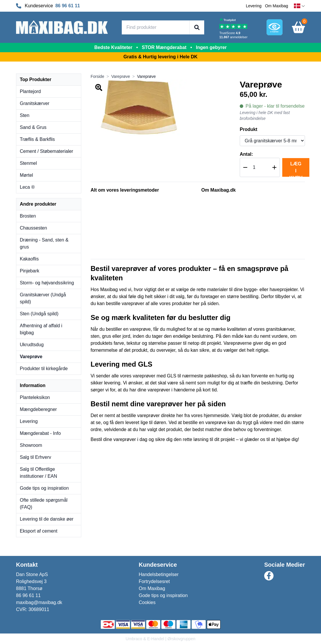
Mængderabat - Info (40, 433)
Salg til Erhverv (36, 457)
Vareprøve (31, 357)
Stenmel (28, 163)
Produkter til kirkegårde (44, 369)
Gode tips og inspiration (44, 488)
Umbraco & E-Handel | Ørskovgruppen (160, 639)
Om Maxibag (277, 6)
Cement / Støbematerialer (46, 151)
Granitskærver (35, 103)
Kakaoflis (29, 259)
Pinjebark (30, 271)
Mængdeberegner (38, 409)
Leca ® (27, 187)
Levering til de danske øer (47, 519)
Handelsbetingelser (159, 574)
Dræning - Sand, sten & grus (44, 243)
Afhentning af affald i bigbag (41, 329)
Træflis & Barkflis (37, 139)
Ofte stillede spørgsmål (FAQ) (44, 504)
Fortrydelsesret (154, 581)
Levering (254, 6)
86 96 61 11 (68, 6)
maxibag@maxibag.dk (39, 602)
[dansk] (299, 6)
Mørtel (26, 175)
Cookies (147, 602)
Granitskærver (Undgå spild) (43, 298)
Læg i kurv (296, 169)
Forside (97, 76)
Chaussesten (33, 228)
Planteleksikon (35, 397)
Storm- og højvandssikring (47, 283)
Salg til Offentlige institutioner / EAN (38, 473)
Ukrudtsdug (32, 345)
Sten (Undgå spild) (39, 314)
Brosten (28, 216)
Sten (25, 115)
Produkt (248, 129)
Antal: (246, 154)
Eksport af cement (39, 531)
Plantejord (30, 91)
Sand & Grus (33, 127)
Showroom (31, 445)
